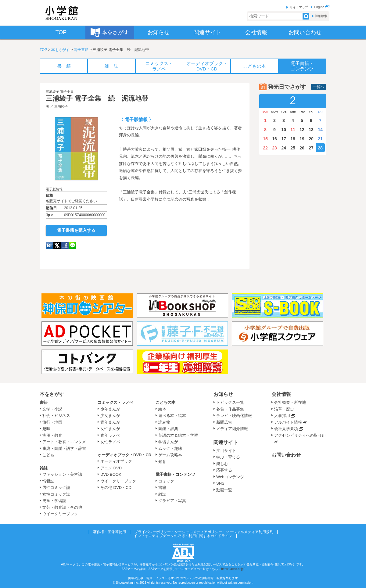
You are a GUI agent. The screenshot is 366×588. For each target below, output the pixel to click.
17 (284, 139)
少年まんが (110, 409)
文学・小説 (52, 409)
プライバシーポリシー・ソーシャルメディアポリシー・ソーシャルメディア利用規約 (204, 532)
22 (265, 148)
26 (302, 148)
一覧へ (319, 87)
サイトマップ (299, 7)
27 (311, 148)
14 (320, 130)
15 (265, 139)
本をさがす (60, 50)
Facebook (65, 245)
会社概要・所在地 (290, 402)
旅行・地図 (52, 422)
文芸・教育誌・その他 (62, 507)
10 (284, 130)
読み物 (164, 422)
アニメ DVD (111, 468)
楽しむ (222, 464)
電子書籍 (81, 50)
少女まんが (110, 416)
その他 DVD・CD (116, 488)
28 (320, 148)
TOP (43, 50)
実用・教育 (52, 435)
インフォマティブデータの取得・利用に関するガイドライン (183, 536)
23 (274, 148)
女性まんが (110, 429)
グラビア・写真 (172, 501)
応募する (224, 470)
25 (293, 148)
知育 (162, 462)
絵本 (162, 409)
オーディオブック (116, 461)
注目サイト (226, 451)
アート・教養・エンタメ (64, 442)
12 (302, 130)
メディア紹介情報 (232, 429)
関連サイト (226, 442)
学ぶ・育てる (228, 457)
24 (284, 148)
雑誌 (44, 468)
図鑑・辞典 (168, 429)
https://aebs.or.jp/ (233, 569)
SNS (220, 483)
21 (320, 139)
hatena (49, 245)
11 (293, 130)
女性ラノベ (110, 442)
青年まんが (110, 422)
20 (311, 139)
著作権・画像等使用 (109, 532)
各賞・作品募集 (230, 409)
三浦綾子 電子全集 (60, 91)
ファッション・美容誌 (62, 474)
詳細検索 (321, 16)
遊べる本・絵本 (172, 416)
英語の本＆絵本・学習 (178, 435)
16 (274, 139)
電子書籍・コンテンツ (175, 474)
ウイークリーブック (60, 514)
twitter (57, 245)
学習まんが (170, 442)
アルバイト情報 (288, 422)
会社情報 (281, 394)
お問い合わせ (286, 455)
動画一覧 (224, 490)
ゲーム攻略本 (170, 455)
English (322, 7)
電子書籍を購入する (76, 230)
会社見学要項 (286, 429)
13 (311, 130)
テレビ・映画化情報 (234, 416)
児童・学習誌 (54, 501)
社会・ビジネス (56, 416)
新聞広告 (224, 422)
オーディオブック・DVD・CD (124, 455)
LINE (73, 245)
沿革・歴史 (284, 409)
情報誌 (48, 481)
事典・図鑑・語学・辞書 (64, 448)
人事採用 (282, 416)
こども (48, 455)
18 (293, 139)
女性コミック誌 (56, 494)
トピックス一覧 (230, 402)
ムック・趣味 (170, 448)
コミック (166, 481)
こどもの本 (165, 402)
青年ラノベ (110, 435)
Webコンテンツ (230, 477)
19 (302, 139)
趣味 (46, 429)
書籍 (44, 402)
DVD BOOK (111, 474)
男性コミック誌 (56, 488)
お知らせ (223, 394)
